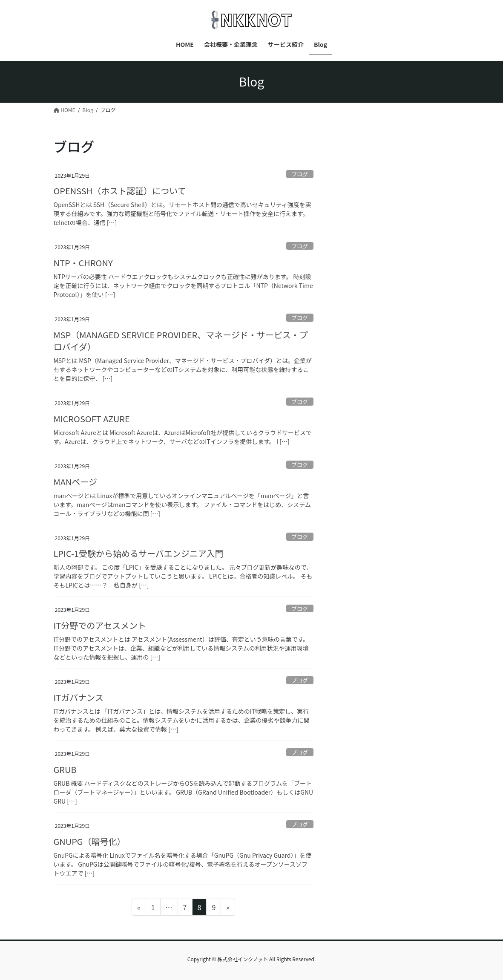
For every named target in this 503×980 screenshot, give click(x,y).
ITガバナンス (79, 697)
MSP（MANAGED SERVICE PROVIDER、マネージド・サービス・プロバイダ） (181, 341)
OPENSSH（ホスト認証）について (120, 191)
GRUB (65, 769)
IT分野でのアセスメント (100, 625)
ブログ (299, 174)
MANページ (75, 482)
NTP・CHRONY (83, 263)
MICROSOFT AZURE (92, 419)
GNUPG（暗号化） (90, 841)
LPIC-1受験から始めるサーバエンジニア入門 (139, 553)
